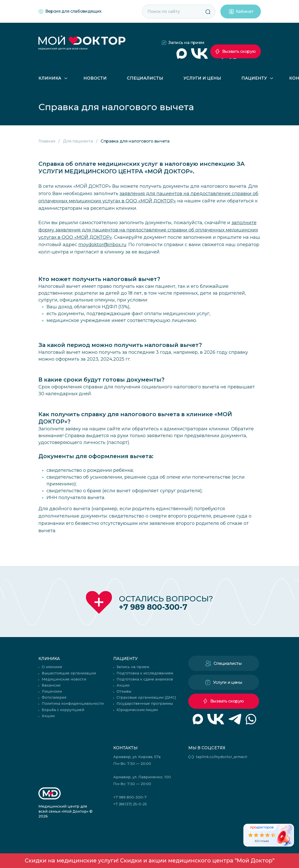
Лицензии (52, 691)
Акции (48, 716)
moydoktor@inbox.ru (102, 245)
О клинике (52, 667)
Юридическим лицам (137, 710)
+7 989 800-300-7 (153, 607)
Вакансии (51, 685)
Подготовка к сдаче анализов (145, 679)
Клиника (50, 78)
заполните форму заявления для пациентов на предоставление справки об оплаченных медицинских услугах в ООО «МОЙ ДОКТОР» (148, 230)
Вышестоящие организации (69, 673)
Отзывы (124, 691)
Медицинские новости (64, 679)
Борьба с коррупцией (63, 710)
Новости (95, 78)
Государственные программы (145, 703)
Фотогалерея (54, 697)
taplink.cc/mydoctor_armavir (222, 757)
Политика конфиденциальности (73, 703)
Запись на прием (186, 43)
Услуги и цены (202, 78)
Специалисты (145, 78)
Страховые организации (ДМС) (146, 697)
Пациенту (254, 78)
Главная (47, 141)
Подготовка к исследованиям (145, 673)
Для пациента (78, 141)
